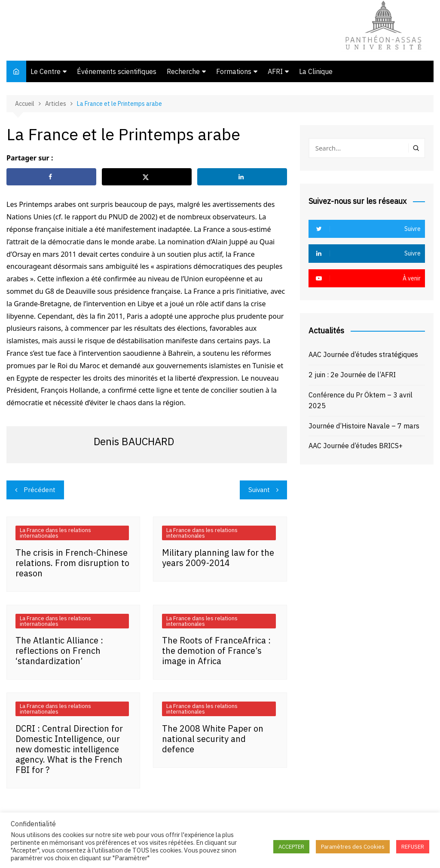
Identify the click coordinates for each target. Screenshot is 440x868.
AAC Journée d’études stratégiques (363, 354)
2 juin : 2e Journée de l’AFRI (352, 375)
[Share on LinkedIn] (242, 177)
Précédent (40, 490)
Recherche (183, 71)
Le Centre (46, 71)
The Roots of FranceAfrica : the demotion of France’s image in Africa (216, 651)
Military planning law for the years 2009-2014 (218, 558)
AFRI (275, 71)
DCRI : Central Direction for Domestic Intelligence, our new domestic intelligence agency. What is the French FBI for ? (69, 749)
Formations (234, 71)
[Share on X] (147, 177)
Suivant (259, 490)
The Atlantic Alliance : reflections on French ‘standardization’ (59, 651)
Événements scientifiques (117, 71)
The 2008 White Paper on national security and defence (213, 739)
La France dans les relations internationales (55, 533)
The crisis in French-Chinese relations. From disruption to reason (72, 563)
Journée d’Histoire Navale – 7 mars (364, 426)
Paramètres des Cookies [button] (353, 847)
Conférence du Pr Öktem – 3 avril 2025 (361, 400)
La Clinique (316, 71)
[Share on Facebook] (51, 177)
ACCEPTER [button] (291, 847)
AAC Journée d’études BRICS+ (356, 446)
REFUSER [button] (413, 847)
